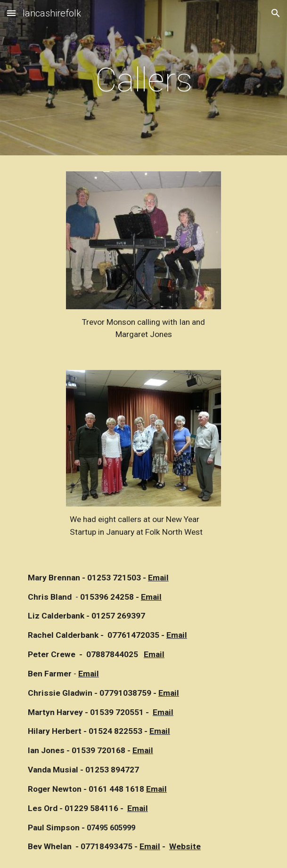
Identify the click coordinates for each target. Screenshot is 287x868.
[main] (143, 80)
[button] (11, 13)
